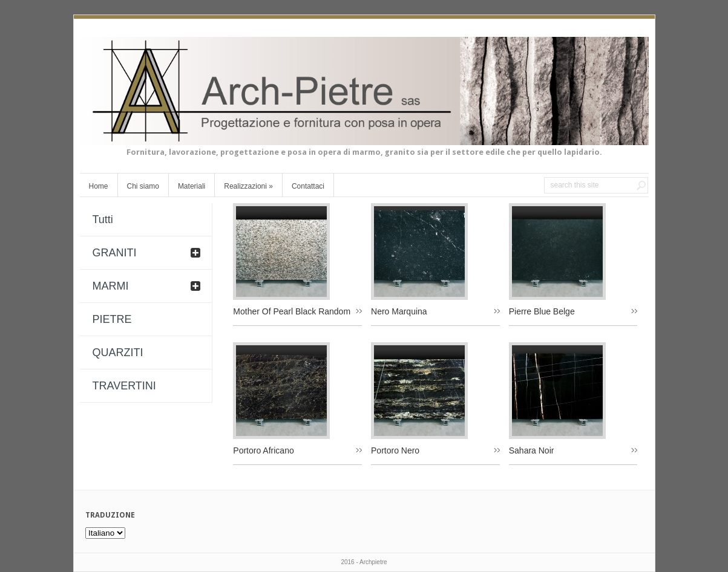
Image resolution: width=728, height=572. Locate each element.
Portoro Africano (263, 450)
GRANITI (115, 253)
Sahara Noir (532, 450)
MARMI (111, 286)
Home (99, 186)
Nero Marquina (399, 311)
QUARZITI (118, 353)
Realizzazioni (248, 186)
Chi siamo (143, 186)
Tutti (103, 219)
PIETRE (112, 319)
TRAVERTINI (124, 386)
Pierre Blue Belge (542, 311)
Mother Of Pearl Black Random (292, 311)
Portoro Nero (395, 450)
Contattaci (308, 186)
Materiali (192, 186)
